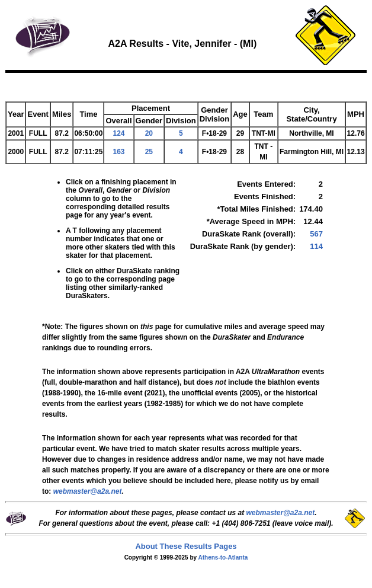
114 (316, 246)
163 (118, 152)
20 (149, 133)
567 (316, 234)
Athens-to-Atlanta (223, 557)
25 (149, 152)
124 (118, 133)
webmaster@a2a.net (280, 513)
